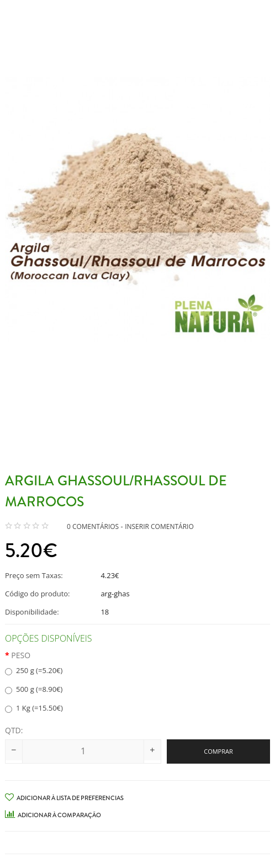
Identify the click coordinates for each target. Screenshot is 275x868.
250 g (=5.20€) (34, 670)
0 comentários (93, 526)
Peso (21, 655)
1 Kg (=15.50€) (34, 708)
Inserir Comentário (159, 526)
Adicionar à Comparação (53, 815)
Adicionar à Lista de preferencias (64, 798)
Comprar (218, 751)
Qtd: (14, 730)
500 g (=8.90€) (34, 689)
